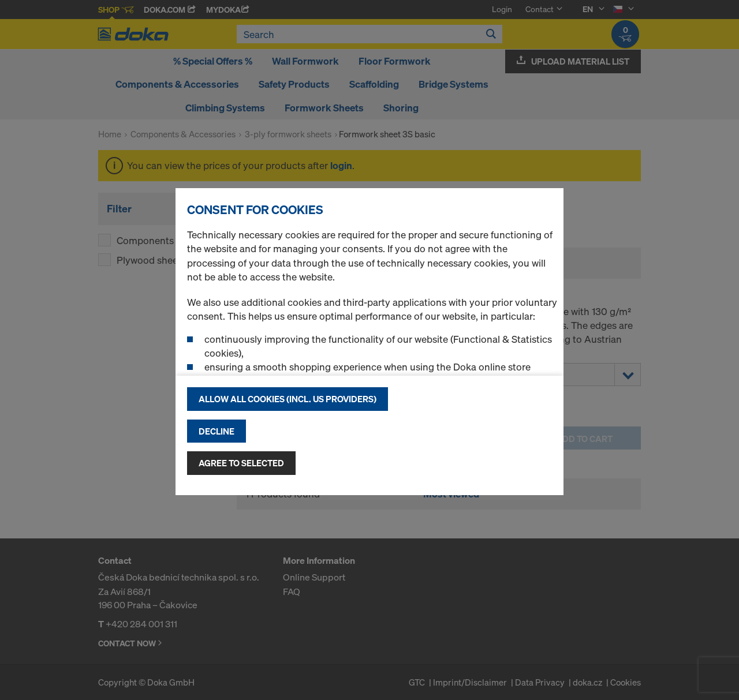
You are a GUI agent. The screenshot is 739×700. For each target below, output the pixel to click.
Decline (217, 431)
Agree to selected (241, 463)
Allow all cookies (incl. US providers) (288, 399)
